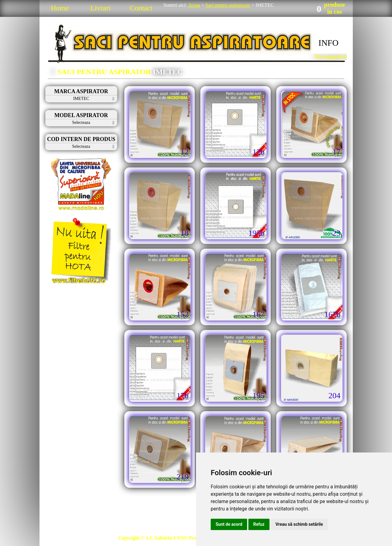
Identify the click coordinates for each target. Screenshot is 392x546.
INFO (328, 43)
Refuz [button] (259, 524)
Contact (141, 8)
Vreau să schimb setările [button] (299, 524)
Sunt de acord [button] (229, 524)
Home (60, 8)
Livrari (101, 8)
